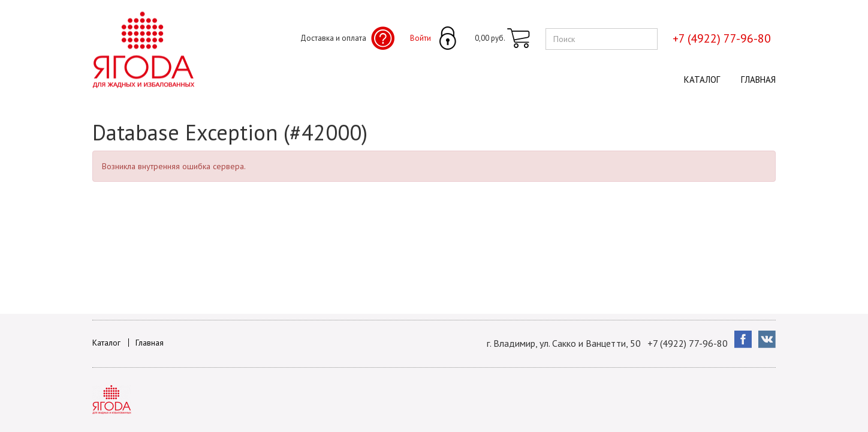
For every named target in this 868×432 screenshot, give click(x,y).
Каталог (702, 79)
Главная (758, 79)
